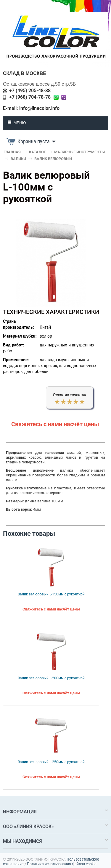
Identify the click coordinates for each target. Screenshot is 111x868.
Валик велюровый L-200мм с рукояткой (51, 678)
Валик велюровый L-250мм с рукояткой (51, 762)
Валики (18, 159)
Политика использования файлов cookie (62, 864)
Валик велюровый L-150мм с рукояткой (51, 594)
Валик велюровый (53, 159)
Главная (12, 152)
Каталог (37, 152)
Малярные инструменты (79, 152)
